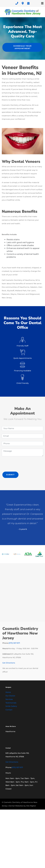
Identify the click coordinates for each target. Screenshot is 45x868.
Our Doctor (10, 696)
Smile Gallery (11, 706)
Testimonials (11, 703)
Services (9, 699)
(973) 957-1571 (14, 643)
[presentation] (20, 464)
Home (8, 692)
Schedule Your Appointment (22, 47)
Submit (10, 475)
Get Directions (9, 663)
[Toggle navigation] (42, 3)
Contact (9, 710)
